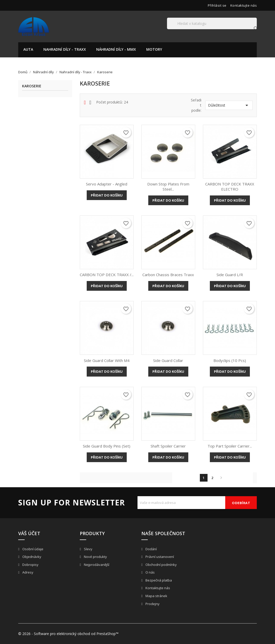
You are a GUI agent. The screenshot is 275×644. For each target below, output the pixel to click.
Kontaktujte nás (244, 5)
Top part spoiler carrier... (230, 446)
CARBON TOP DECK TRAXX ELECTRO (230, 186)
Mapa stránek (156, 596)
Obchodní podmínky (161, 565)
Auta (28, 49)
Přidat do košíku (107, 195)
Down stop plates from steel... (168, 186)
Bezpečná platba (158, 580)
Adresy (27, 572)
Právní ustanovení (159, 557)
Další (221, 478)
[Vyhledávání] (212, 23)
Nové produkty (95, 557)
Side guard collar (168, 360)
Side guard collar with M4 (107, 360)
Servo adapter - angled (107, 184)
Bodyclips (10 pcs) (230, 360)
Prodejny (152, 604)
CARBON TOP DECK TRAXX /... (107, 275)
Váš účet (29, 533)
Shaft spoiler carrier (168, 446)
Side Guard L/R (230, 275)
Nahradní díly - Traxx (65, 49)
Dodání (151, 549)
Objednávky (31, 557)
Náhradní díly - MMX (116, 49)
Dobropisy (30, 565)
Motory (154, 49)
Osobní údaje (32, 549)
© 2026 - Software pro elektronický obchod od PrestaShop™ (68, 634)
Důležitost (229, 105)
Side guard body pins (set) (107, 446)
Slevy (88, 549)
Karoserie (32, 86)
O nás (150, 572)
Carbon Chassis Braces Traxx (168, 275)
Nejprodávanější (96, 565)
